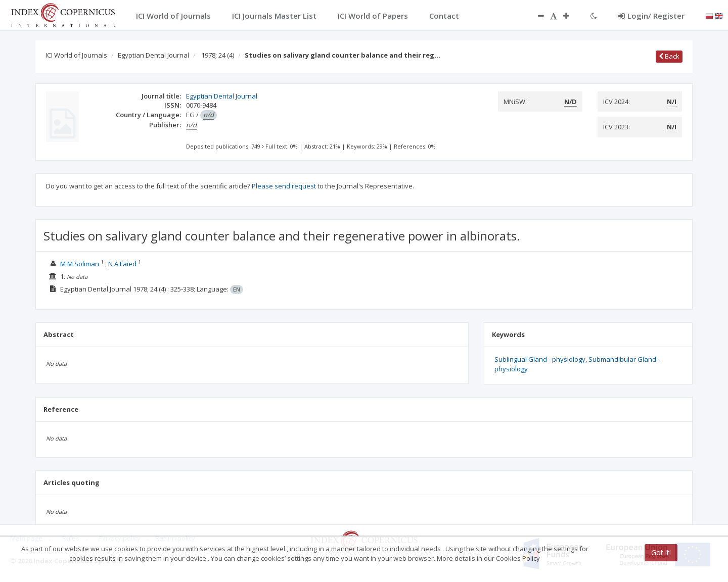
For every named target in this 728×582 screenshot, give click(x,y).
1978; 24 (218, 55)
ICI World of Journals (76, 55)
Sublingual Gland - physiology (540, 359)
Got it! (661, 552)
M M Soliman (80, 264)
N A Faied (122, 264)
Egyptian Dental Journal (153, 55)
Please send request (284, 186)
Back (669, 56)
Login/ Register (651, 16)
